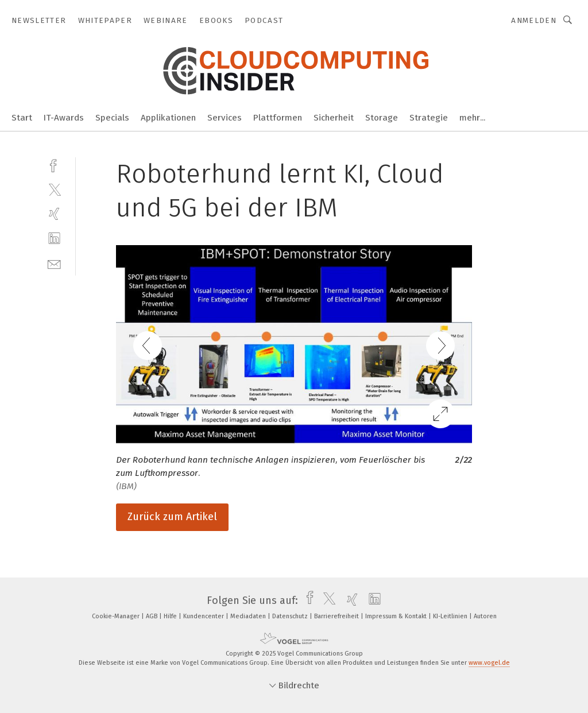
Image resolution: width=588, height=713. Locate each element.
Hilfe (171, 616)
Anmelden (534, 20)
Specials (112, 118)
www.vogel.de (489, 663)
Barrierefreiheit (337, 616)
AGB (152, 616)
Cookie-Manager (117, 616)
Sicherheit (334, 118)
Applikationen (168, 118)
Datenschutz (291, 616)
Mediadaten (249, 616)
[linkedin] (54, 239)
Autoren (485, 616)
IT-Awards (64, 118)
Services (225, 118)
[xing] (54, 214)
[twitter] (54, 189)
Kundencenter (204, 616)
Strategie (429, 118)
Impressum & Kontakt (397, 616)
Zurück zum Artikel (172, 517)
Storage (382, 118)
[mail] (54, 263)
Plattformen (278, 118)
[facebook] (54, 164)
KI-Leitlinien (451, 616)
